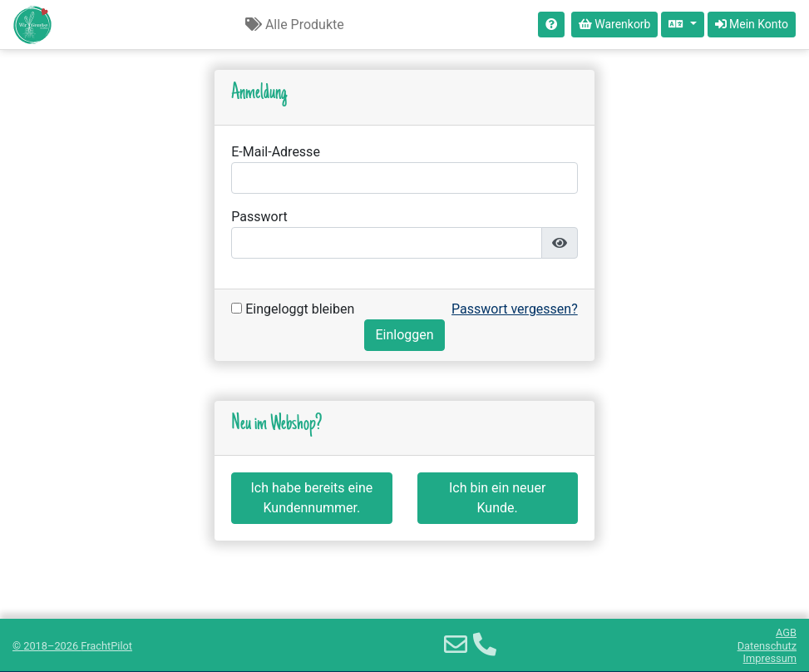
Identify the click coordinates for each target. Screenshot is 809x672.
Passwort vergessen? (515, 309)
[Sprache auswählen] (682, 25)
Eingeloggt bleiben (293, 309)
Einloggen (404, 335)
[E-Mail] (456, 645)
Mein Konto (752, 24)
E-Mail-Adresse (276, 152)
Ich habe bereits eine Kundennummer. (312, 498)
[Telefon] (485, 645)
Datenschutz (767, 646)
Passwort (259, 217)
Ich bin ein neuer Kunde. (497, 498)
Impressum (770, 658)
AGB (786, 632)
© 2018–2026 (72, 646)
